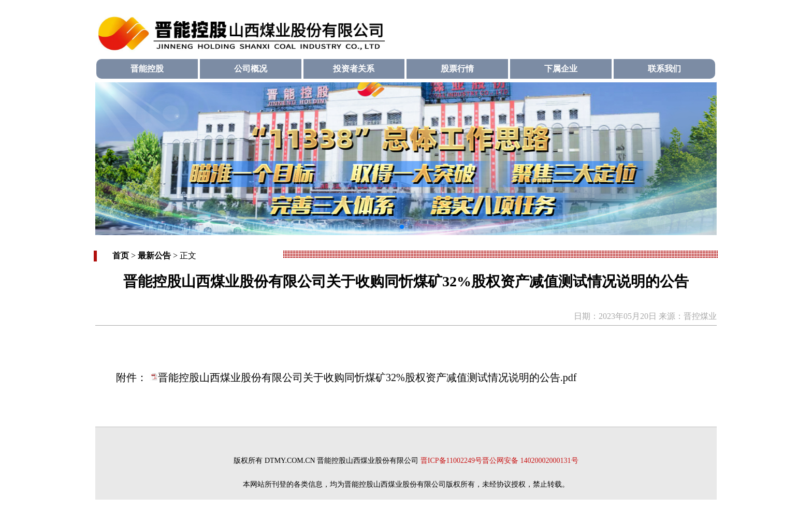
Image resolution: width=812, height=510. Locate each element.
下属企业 (561, 69)
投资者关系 (354, 69)
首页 (121, 256)
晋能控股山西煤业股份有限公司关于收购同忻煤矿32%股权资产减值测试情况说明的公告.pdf (367, 377)
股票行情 (457, 69)
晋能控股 (147, 69)
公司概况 (251, 69)
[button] (402, 227)
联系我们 (664, 69)
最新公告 (154, 256)
